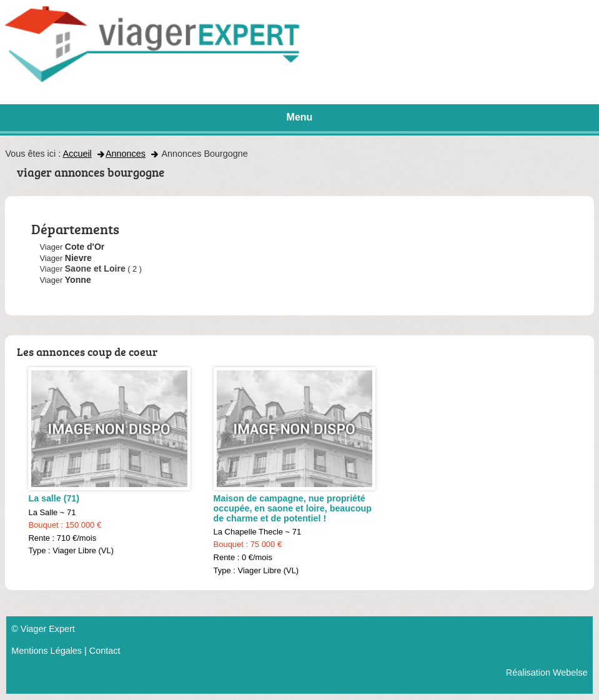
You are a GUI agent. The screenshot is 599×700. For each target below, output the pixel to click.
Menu (300, 117)
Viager (82, 269)
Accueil (77, 154)
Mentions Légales (47, 651)
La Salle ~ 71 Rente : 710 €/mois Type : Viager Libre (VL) (109, 461)
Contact (105, 651)
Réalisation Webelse (547, 673)
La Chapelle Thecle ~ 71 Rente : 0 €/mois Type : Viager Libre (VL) (295, 471)
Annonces (126, 154)
